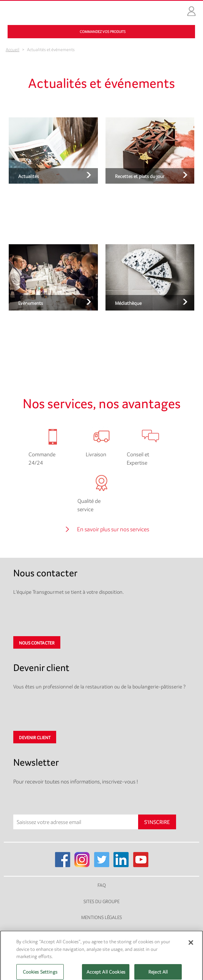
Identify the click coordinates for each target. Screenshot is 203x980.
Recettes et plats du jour (140, 176)
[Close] (191, 947)
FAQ (102, 885)
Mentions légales (101, 917)
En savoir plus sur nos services (113, 529)
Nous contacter (37, 643)
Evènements (31, 303)
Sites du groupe (101, 901)
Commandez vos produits (103, 32)
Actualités (28, 176)
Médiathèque (128, 303)
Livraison (96, 454)
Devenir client (35, 738)
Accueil (13, 50)
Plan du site (102, 934)
